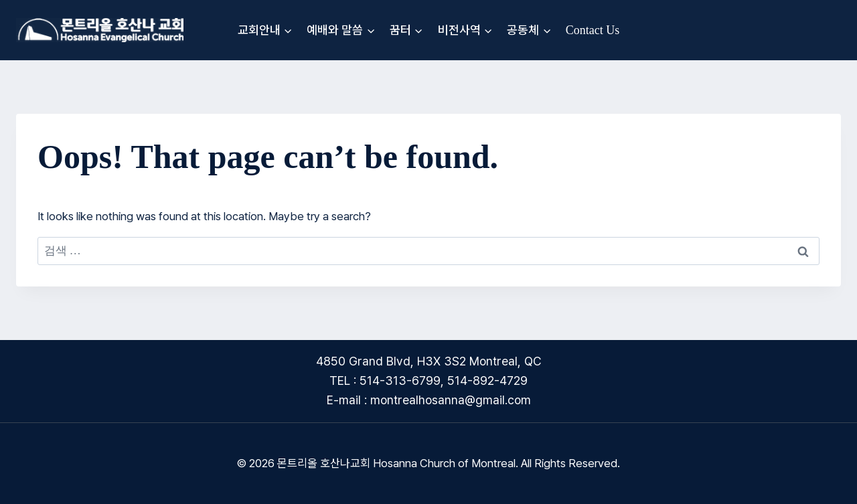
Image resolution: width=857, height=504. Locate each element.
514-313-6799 (400, 381)
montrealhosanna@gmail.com (451, 400)
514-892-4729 (487, 381)
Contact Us (593, 30)
